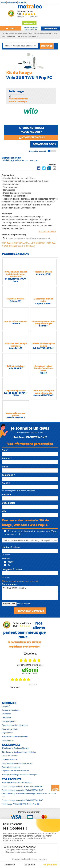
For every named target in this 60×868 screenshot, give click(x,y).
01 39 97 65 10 (31, 29)
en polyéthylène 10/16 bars (16, 280)
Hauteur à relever (11, 547)
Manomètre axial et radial (43, 300)
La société (6, 706)
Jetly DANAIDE (16, 368)
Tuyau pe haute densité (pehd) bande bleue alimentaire (16, 274)
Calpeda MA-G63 (43, 303)
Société (3, 2)
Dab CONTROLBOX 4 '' (43, 348)
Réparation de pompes (11, 767)
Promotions (6, 714)
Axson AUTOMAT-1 (16, 418)
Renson (43, 373)
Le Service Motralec (10, 756)
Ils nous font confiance (11, 710)
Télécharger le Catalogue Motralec (15, 748)
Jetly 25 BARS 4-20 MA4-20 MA (16, 394)
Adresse (6, 495)
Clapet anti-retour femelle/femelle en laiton (43, 368)
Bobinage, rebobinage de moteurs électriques (20, 775)
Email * (6, 467)
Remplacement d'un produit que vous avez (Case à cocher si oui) (30, 533)
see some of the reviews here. (30, 665)
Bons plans (29, 23)
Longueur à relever (12, 569)
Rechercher (47, 46)
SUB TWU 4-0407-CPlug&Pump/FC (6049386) (24, 243)
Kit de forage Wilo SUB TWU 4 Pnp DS (17, 782)
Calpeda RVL (16, 301)
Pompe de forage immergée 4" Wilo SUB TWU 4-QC (22, 790)
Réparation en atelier (10, 729)
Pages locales (7, 733)
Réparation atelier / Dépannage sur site (17, 763)
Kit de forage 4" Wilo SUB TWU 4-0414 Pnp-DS (20, 804)
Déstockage (7, 717)
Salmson (16, 324)
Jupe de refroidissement (16, 321)
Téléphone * (8, 475)
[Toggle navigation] (11, 28)
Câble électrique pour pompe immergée (43, 392)
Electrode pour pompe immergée (16, 345)
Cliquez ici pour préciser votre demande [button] (20, 581)
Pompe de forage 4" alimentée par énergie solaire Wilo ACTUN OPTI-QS (29, 795)
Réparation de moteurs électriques (15, 771)
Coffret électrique (16, 366)
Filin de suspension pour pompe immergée (43, 322)
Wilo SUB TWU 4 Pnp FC (30, 593)
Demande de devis (44, 144)
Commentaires (10, 584)
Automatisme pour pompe (16, 414)
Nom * (5, 450)
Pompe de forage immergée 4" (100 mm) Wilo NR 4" (22, 786)
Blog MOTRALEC (9, 721)
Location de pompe (9, 759)
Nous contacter (8, 740)
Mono (9, 562)
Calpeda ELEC (16, 348)
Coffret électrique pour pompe (43, 345)
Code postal (8, 503)
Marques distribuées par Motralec (15, 736)
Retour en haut (55, 788)
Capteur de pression (16, 391)
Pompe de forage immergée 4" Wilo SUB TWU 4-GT (22, 800)
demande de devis (50, 28)
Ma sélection (22, 2)
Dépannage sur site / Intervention (15, 725)
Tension (6, 559)
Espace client (12, 2)
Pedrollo (43, 326)
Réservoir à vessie (43, 272)
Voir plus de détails (47, 231)
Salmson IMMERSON (43, 395)
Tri (7, 565)
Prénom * (7, 458)
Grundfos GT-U (43, 274)
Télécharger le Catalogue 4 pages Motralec (19, 752)
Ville (4, 511)
